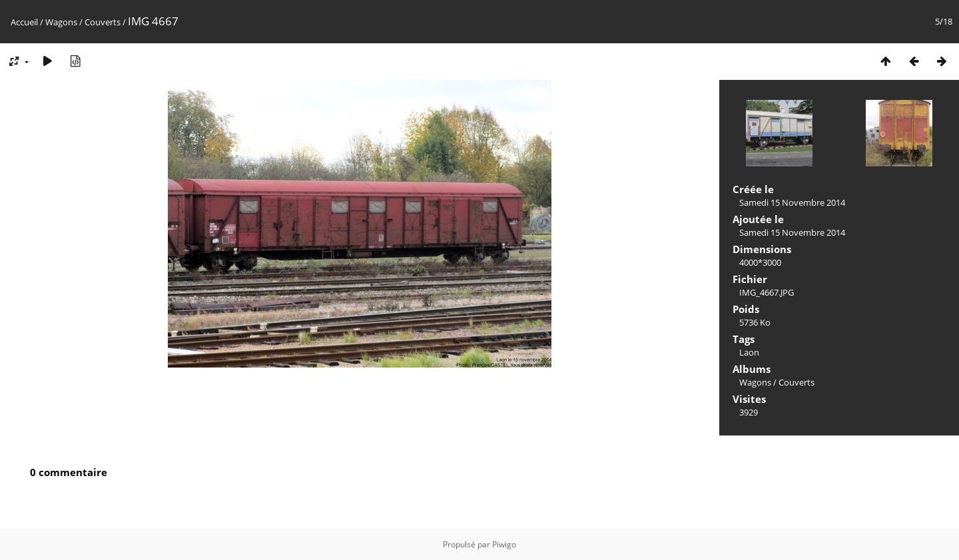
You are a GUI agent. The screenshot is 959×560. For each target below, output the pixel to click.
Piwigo (504, 544)
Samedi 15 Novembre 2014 (792, 202)
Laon (749, 352)
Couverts (103, 22)
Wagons (61, 22)
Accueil (24, 22)
